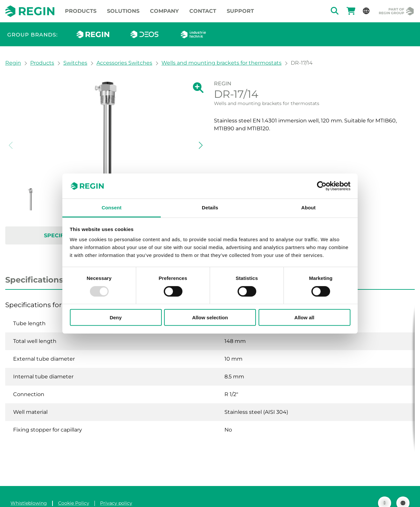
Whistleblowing (29, 490)
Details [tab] (210, 208)
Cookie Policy (74, 490)
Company (164, 11)
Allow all (304, 317)
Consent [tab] (112, 208)
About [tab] (308, 208)
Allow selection (210, 317)
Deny (116, 317)
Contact (203, 11)
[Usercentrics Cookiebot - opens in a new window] (322, 186)
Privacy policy (116, 490)
